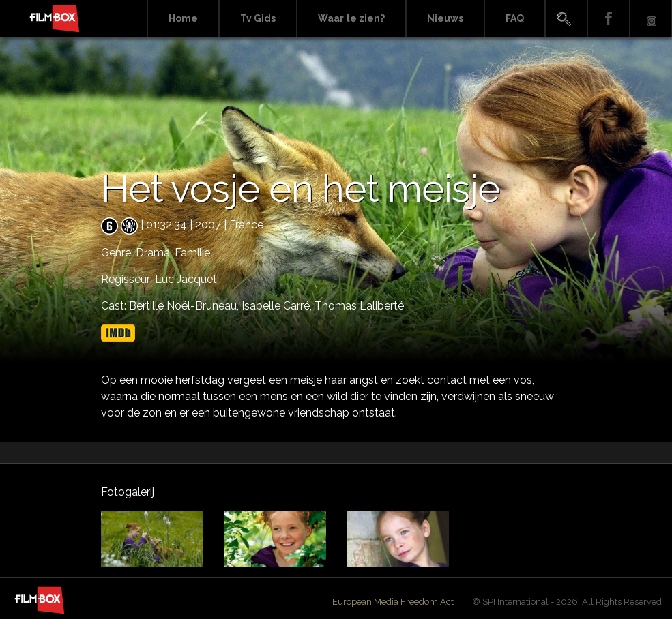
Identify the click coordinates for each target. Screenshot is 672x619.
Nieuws (445, 18)
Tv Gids (258, 18)
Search (566, 19)
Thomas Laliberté (359, 306)
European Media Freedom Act (393, 602)
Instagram (651, 19)
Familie (192, 253)
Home (183, 18)
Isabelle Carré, (278, 306)
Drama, (155, 253)
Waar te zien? (351, 18)
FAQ (515, 18)
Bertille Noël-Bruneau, (185, 306)
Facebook (609, 19)
